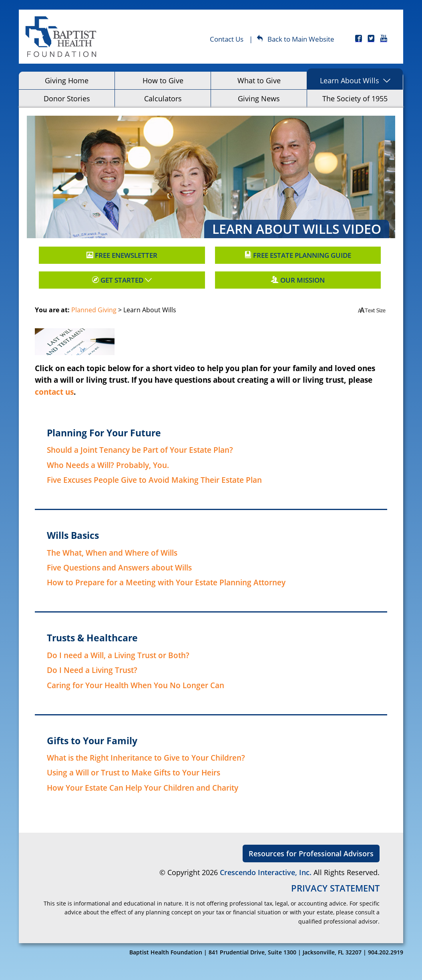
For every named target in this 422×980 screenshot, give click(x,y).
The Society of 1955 (355, 98)
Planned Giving (94, 310)
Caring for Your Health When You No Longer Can (136, 685)
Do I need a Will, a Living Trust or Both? (118, 655)
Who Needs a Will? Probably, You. (108, 465)
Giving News (259, 98)
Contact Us (227, 39)
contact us (54, 392)
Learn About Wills (350, 80)
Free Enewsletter (122, 255)
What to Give (259, 80)
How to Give (163, 80)
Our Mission (298, 280)
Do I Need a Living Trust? (92, 670)
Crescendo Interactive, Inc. (266, 872)
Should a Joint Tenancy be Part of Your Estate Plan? (140, 450)
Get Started (122, 280)
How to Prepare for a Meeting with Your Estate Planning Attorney (166, 582)
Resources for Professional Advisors (311, 853)
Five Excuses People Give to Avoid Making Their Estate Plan (154, 480)
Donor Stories (67, 98)
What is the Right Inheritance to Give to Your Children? (146, 758)
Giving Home (67, 80)
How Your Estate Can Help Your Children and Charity (143, 788)
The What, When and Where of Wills (112, 553)
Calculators (163, 98)
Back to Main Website (295, 39)
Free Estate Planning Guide (298, 255)
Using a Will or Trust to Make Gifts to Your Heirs (134, 772)
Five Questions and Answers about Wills (119, 567)
